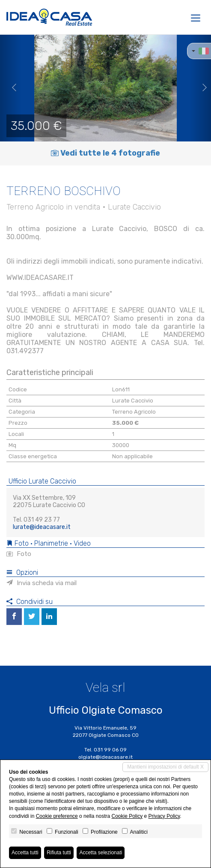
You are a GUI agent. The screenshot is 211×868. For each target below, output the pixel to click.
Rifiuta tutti (59, 853)
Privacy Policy (164, 816)
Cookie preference (57, 816)
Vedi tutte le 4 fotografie (105, 153)
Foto (19, 554)
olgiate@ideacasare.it (105, 757)
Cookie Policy (127, 816)
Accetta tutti (25, 853)
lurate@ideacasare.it (42, 527)
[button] (10, 88)
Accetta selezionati (101, 853)
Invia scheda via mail (42, 583)
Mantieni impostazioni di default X (165, 767)
